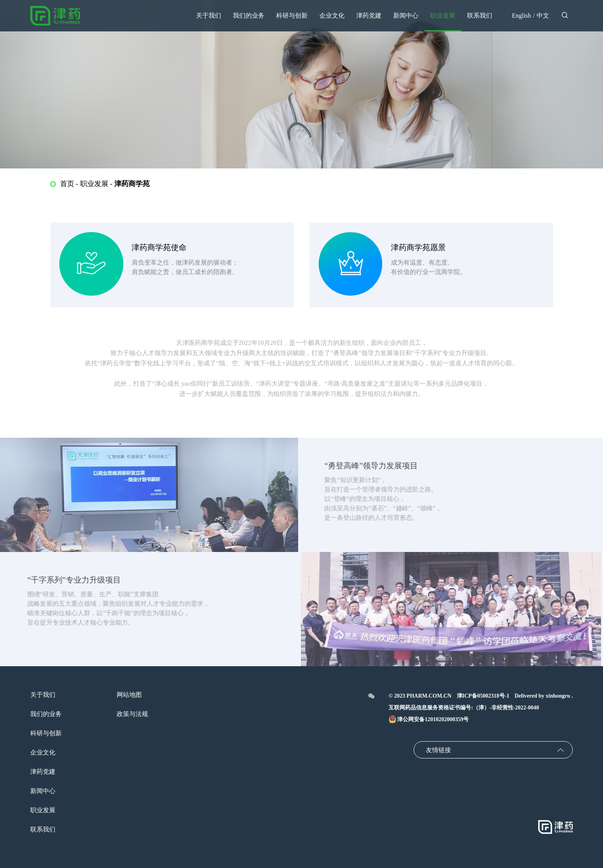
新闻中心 (43, 791)
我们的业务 (46, 714)
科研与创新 (46, 733)
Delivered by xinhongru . (544, 696)
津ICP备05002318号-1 (483, 696)
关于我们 (43, 695)
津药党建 (43, 772)
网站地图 (129, 695)
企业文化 (43, 752)
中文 (543, 16)
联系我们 (43, 829)
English (521, 16)
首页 (67, 184)
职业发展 (94, 184)
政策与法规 (132, 714)
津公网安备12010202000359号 (429, 719)
